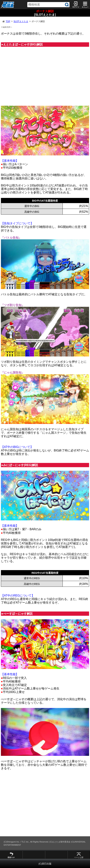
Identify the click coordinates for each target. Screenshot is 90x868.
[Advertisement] (45, 78)
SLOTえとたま (21, 21)
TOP (8, 21)
